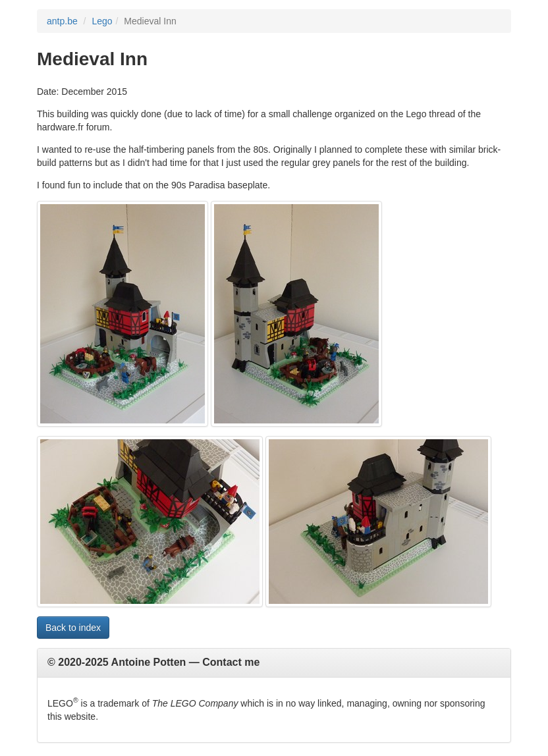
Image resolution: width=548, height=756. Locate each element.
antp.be (62, 21)
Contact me (231, 662)
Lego (102, 21)
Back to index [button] (73, 628)
